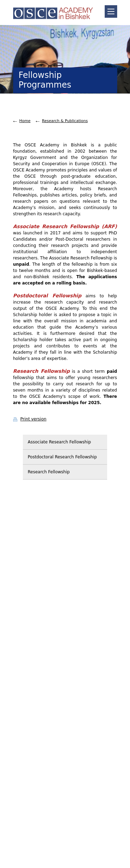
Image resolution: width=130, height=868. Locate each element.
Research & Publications (65, 121)
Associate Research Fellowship (59, 442)
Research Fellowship (49, 472)
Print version (33, 419)
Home (25, 121)
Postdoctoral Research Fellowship (62, 457)
